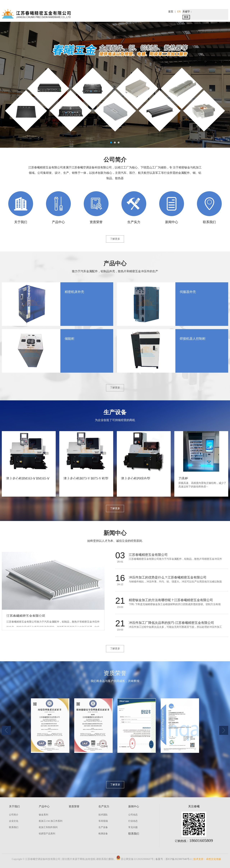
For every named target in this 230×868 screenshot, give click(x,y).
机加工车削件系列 (48, 827)
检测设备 (103, 834)
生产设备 (103, 827)
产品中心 (111, 23)
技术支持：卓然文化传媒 (207, 859)
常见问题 (133, 827)
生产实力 (155, 23)
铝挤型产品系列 (47, 834)
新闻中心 (178, 23)
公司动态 (133, 815)
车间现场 (103, 821)
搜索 (186, 17)
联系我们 (200, 23)
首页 (171, 12)
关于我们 (89, 23)
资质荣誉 (133, 23)
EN (179, 12)
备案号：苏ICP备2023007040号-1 (173, 859)
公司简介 (14, 815)
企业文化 (14, 821)
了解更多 (115, 239)
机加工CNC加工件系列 (51, 821)
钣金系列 (43, 815)
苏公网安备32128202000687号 (135, 859)
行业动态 (133, 821)
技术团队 (103, 815)
